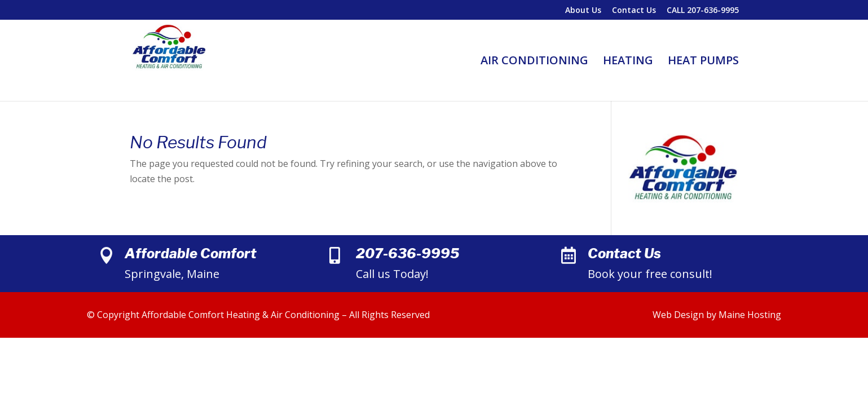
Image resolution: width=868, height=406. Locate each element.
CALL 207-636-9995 (703, 11)
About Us (583, 11)
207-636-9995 (407, 253)
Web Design (678, 315)
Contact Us (634, 11)
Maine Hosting (750, 315)
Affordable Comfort (191, 253)
